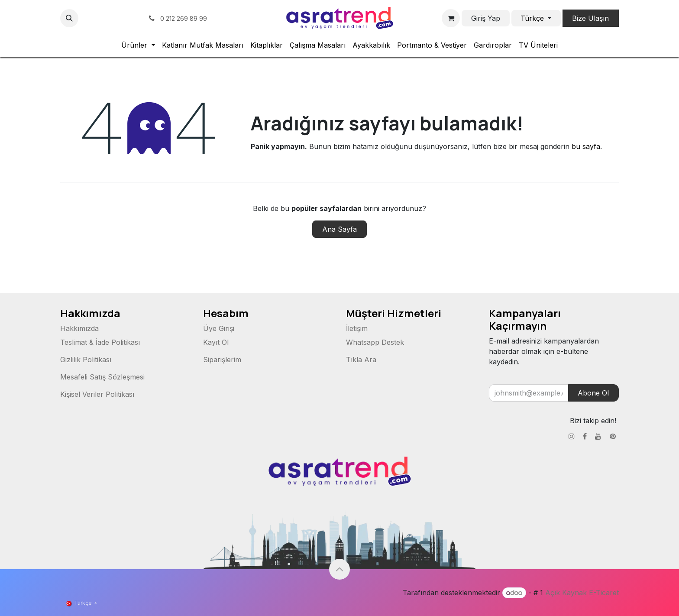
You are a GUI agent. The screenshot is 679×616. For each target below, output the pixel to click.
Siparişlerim (222, 360)
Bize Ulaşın (590, 18)
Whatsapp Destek (375, 342)
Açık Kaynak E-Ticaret (582, 593)
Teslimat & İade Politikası (100, 342)
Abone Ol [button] (593, 393)
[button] (69, 18)
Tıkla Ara (361, 360)
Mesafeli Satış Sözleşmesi (102, 377)
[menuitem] (138, 45)
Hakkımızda (79, 328)
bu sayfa (586, 146)
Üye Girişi (219, 328)
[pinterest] (135, 18)
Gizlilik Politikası (86, 360)
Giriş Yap (486, 18)
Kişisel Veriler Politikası (97, 394)
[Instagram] (87, 18)
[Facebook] (103, 18)
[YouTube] (119, 18)
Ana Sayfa (339, 229)
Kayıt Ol (216, 342)
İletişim (357, 328)
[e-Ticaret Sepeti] (451, 18)
